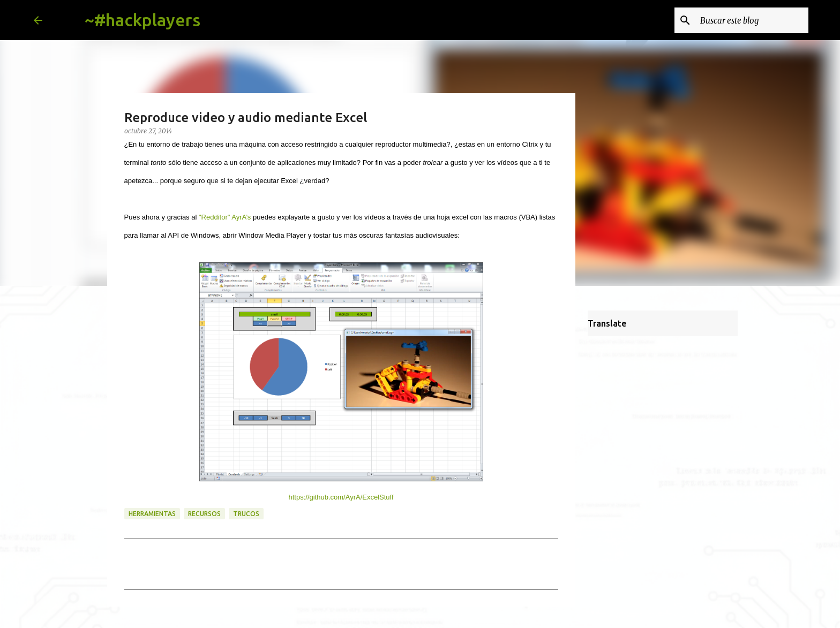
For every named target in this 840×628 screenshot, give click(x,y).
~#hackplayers (142, 20)
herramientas (152, 514)
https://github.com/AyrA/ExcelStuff (341, 497)
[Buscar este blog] (752, 20)
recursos (204, 514)
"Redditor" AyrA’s (225, 217)
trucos (246, 514)
